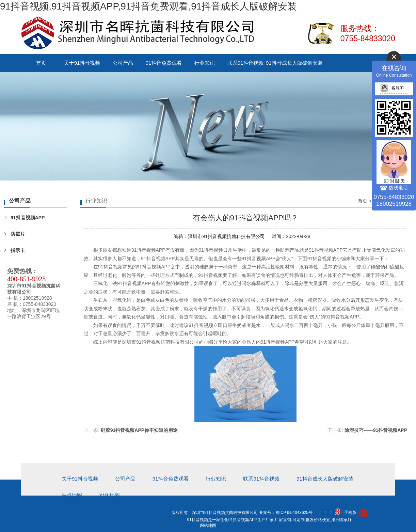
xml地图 (109, 495)
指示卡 (18, 250)
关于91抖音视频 (82, 63)
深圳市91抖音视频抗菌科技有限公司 (226, 236)
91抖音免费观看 (164, 63)
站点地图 (72, 495)
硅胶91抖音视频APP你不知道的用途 (139, 430)
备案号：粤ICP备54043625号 (286, 513)
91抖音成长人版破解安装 (294, 63)
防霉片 (18, 234)
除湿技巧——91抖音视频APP (376, 430)
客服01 (392, 88)
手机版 (350, 513)
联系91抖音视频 (246, 63)
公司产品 (123, 63)
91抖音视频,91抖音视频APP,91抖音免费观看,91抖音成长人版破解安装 (148, 6)
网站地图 (208, 526)
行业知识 (205, 63)
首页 (41, 63)
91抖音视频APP (28, 218)
